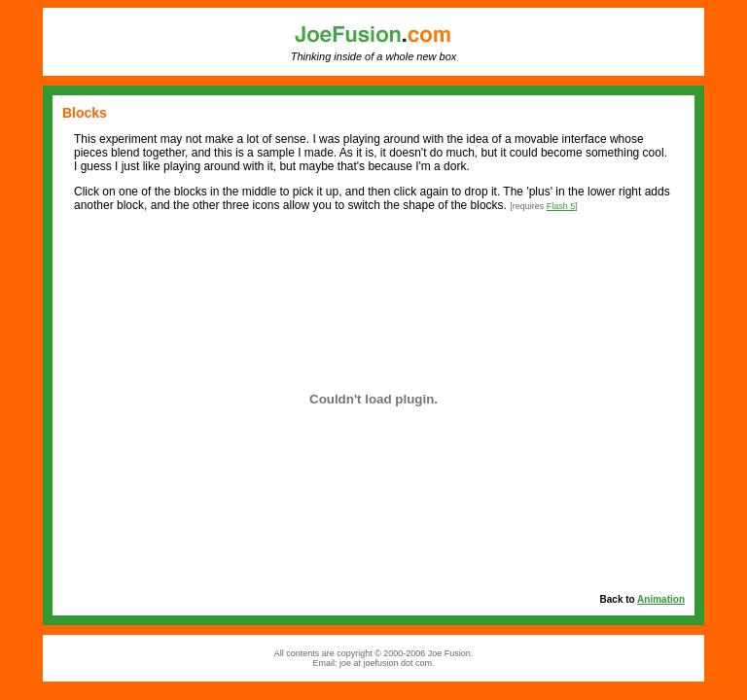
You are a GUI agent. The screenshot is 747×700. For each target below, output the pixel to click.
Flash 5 (561, 206)
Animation (661, 599)
